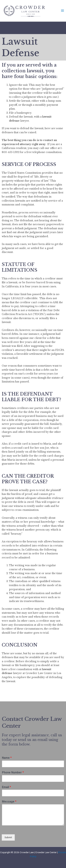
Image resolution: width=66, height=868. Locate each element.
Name (7, 758)
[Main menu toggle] (63, 11)
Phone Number (13, 772)
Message (9, 802)
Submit (8, 837)
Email (6, 787)
